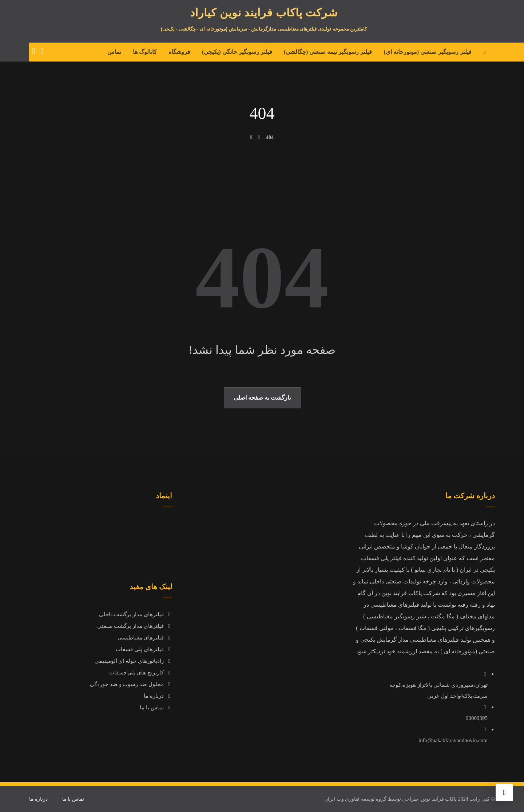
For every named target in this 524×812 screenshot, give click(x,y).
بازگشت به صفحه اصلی (262, 398)
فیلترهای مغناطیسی (145, 638)
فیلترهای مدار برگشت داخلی (136, 614)
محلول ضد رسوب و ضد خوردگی (131, 684)
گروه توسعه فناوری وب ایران (355, 799)
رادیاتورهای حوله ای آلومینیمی (133, 661)
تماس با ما (156, 708)
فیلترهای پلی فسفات (144, 649)
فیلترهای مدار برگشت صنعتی (135, 626)
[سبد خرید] (33, 50)
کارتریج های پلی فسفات (141, 673)
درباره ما (158, 696)
